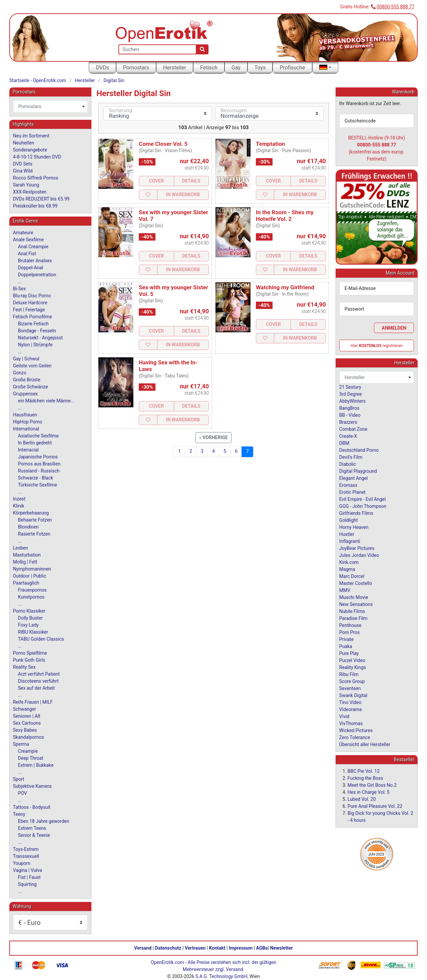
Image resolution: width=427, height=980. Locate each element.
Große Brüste (27, 380)
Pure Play (349, 653)
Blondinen (28, 527)
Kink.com (349, 562)
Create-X (348, 436)
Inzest (19, 499)
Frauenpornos (32, 590)
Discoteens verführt (38, 681)
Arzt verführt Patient (39, 674)
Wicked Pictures (356, 730)
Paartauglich (26, 583)
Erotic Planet (352, 492)
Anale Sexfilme (28, 240)
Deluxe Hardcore (30, 303)
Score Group (352, 681)
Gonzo (20, 373)
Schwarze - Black (36, 478)
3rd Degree (351, 394)
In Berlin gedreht (35, 443)
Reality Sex (24, 667)
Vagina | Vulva (28, 870)
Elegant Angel (354, 478)
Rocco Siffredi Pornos (36, 178)
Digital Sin (114, 80)
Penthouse (350, 625)
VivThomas (351, 723)
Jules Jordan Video (359, 555)
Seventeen (350, 688)
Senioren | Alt (27, 716)
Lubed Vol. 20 (362, 799)
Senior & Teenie (34, 835)
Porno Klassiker (29, 611)
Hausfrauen (25, 415)
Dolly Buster (31, 618)
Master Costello (356, 583)
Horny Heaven (354, 527)
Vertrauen (195, 948)
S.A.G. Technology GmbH (222, 976)
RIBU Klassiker (33, 632)
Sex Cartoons (27, 723)
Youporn (22, 863)
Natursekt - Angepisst (40, 338)
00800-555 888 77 (395, 7)
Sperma (21, 744)
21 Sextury (350, 387)
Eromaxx (348, 485)
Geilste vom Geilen (32, 366)
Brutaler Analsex (35, 261)
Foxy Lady (28, 625)
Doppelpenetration (37, 275)
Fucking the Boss (365, 778)
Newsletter (282, 948)
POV (23, 793)
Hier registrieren (377, 346)
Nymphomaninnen (32, 569)
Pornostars (136, 68)
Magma (347, 569)
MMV (345, 590)
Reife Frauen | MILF (33, 702)
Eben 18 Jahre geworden (44, 821)
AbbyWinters (352, 401)
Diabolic (348, 464)
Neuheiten (24, 143)
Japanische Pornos (38, 457)
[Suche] (202, 49)
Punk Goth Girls (29, 660)
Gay (236, 68)
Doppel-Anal (31, 268)
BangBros (349, 408)
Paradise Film (353, 618)
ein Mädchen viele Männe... (46, 401)
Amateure (23, 233)
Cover (156, 181)
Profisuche (292, 68)
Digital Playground (358, 471)
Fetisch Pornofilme (33, 317)
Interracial (28, 450)
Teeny (19, 814)
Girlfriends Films (356, 513)
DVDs (102, 68)
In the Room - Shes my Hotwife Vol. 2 (285, 216)
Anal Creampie (33, 247)
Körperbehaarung (31, 513)
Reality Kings (353, 667)
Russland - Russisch (39, 471)
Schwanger (25, 709)
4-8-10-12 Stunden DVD (37, 157)
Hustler (347, 534)
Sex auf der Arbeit (37, 688)
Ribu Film (349, 674)
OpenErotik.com (167, 962)
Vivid (344, 716)
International (26, 429)
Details (191, 181)
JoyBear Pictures (357, 548)
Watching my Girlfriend (285, 287)
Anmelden (394, 328)
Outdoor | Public (30, 576)
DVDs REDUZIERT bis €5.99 (41, 199)
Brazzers (348, 422)
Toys (260, 68)
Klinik (19, 506)
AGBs (262, 948)
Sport (19, 779)
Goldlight (349, 520)
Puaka (346, 646)
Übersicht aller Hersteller (365, 744)
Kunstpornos (31, 597)
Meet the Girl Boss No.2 (372, 785)
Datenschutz (168, 948)
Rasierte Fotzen (34, 534)
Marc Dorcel (352, 576)
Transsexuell (26, 856)
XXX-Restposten (30, 192)
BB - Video (350, 415)
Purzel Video (352, 660)
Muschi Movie (354, 597)
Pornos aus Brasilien (39, 464)
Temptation (270, 144)
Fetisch (209, 68)
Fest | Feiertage (29, 310)
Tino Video (350, 702)
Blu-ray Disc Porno (32, 296)
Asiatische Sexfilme (38, 436)
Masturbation (27, 555)
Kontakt (217, 948)
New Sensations (356, 604)
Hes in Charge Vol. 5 (369, 792)
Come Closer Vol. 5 (163, 144)
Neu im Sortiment (31, 136)
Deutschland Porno (359, 450)
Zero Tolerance (355, 737)
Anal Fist (27, 254)
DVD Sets (23, 164)
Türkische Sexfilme (38, 485)
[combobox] (50, 106)
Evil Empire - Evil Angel (363, 499)
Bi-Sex (20, 289)
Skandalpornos (29, 737)
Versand (143, 948)
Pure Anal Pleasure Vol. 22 (375, 806)
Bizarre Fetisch (33, 324)
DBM (344, 443)
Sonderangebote (30, 150)
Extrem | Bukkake (36, 765)
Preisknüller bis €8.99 (35, 206)
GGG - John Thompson (363, 506)
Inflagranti (350, 541)
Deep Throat (31, 758)
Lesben (21, 548)
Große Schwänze (31, 387)
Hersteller (175, 68)
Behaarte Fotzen (35, 520)
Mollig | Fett (25, 562)
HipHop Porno (28, 422)
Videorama (351, 709)
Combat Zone (353, 429)
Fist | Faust (29, 877)
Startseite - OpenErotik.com (38, 80)
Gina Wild (23, 171)
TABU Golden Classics (41, 639)
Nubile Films (352, 611)
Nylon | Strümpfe (35, 345)
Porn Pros (349, 632)
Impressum (241, 948)
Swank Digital (353, 695)
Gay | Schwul (26, 359)
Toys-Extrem (26, 849)
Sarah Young (26, 185)
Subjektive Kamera (32, 786)
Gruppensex (25, 394)
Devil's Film (351, 457)
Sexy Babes (25, 730)
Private (346, 639)
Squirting (27, 884)
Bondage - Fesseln (37, 331)
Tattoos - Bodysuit (32, 807)
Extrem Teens (32, 828)
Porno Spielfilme (30, 653)
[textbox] (50, 106)
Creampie (28, 751)
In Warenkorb (183, 195)
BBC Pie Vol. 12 (364, 771)
